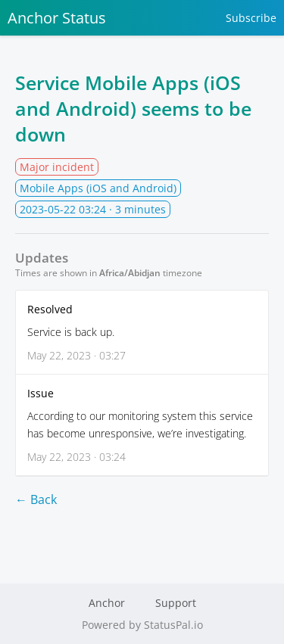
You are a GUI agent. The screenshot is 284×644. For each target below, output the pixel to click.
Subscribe (251, 18)
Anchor (107, 603)
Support (176, 603)
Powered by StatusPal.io (142, 625)
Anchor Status (57, 18)
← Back (36, 499)
